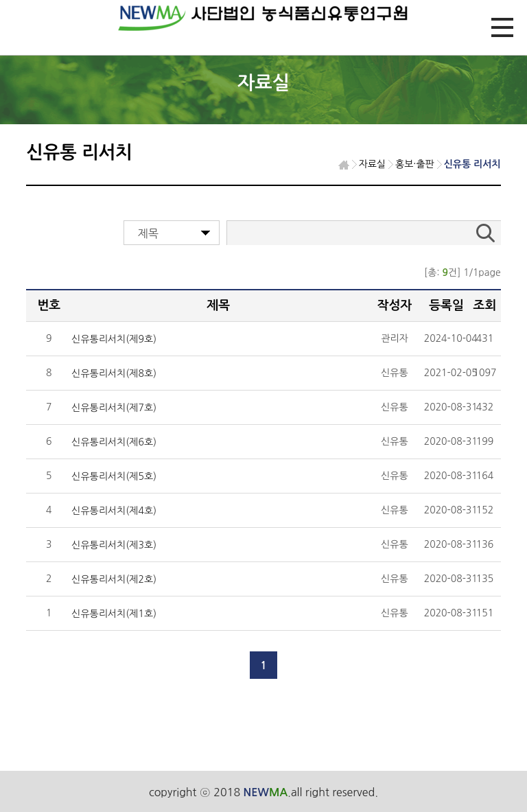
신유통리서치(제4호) (114, 511)
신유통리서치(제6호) (114, 442)
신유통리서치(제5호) (114, 476)
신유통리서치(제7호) (114, 408)
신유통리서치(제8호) (114, 373)
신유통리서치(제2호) (114, 579)
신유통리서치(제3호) (114, 545)
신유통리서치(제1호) (114, 614)
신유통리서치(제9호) (114, 339)
